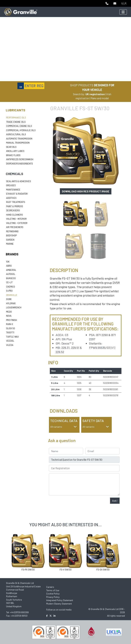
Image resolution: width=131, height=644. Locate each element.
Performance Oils (16, 118)
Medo (9, 312)
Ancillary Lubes (15, 151)
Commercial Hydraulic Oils (21, 130)
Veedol (10, 341)
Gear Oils (11, 147)
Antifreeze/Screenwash (20, 159)
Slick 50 (11, 328)
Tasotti (10, 332)
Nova (9, 316)
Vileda (10, 345)
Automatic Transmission (19, 139)
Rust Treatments (16, 202)
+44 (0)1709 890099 (19, 612)
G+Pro (9, 291)
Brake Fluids (13, 155)
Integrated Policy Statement (60, 600)
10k (8, 262)
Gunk (9, 299)
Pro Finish (12, 320)
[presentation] (75, 504)
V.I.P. (124, 3)
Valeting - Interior (16, 219)
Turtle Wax (12, 337)
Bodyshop (11, 235)
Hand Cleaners (14, 215)
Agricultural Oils (16, 134)
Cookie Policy (53, 594)
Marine (10, 244)
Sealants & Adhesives (19, 181)
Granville (12, 295)
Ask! (115, 501)
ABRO (9, 266)
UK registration (95, 94)
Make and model (100, 98)
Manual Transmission (18, 143)
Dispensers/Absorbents (20, 164)
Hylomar (11, 303)
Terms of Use (53, 590)
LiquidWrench (14, 307)
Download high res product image (86, 191)
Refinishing (12, 231)
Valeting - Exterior (17, 223)
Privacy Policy (53, 597)
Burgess (11, 278)
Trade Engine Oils (16, 122)
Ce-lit (9, 282)
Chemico (11, 287)
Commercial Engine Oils (19, 126)
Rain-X (10, 324)
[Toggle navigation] (123, 12)
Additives (11, 198)
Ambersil (11, 270)
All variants (64, 427)
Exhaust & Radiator (17, 194)
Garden (10, 240)
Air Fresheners (15, 227)
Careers (50, 587)
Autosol (11, 274)
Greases (11, 185)
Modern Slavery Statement (59, 604)
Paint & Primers (15, 206)
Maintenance (13, 190)
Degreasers (13, 210)
